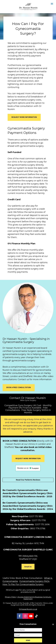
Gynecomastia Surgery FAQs (34, 581)
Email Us (28, 567)
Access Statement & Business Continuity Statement (34, 598)
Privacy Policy (11, 597)
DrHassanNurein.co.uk (28, 609)
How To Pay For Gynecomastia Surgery (23, 584)
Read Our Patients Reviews (28, 480)
